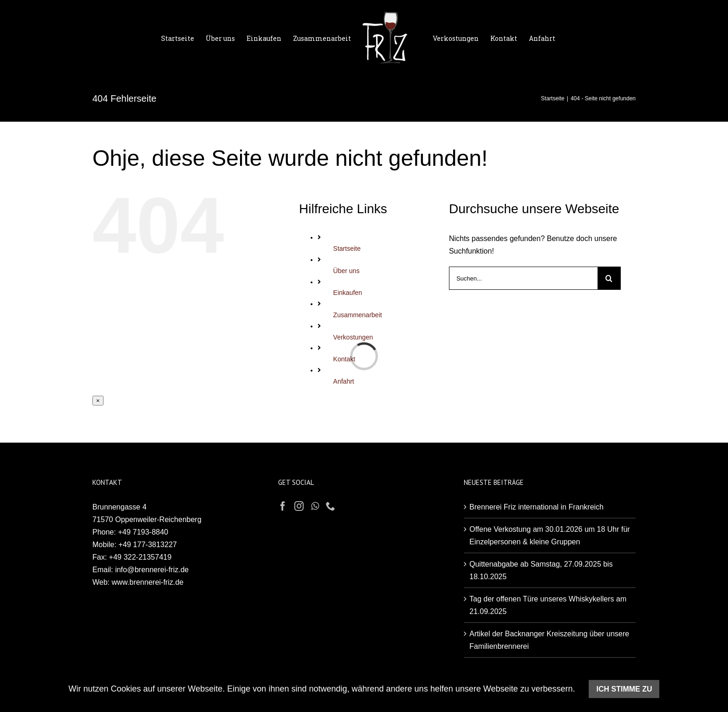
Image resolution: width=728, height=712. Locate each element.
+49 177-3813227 (148, 545)
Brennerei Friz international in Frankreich (536, 507)
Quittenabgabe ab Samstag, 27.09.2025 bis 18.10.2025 (541, 570)
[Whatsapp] (315, 506)
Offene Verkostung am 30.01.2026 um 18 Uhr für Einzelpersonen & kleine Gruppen (550, 536)
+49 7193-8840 (143, 532)
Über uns (347, 271)
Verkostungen (353, 337)
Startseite (347, 248)
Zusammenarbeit (358, 315)
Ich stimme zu (624, 689)
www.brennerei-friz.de (148, 582)
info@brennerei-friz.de (152, 570)
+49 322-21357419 (140, 557)
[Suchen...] (523, 278)
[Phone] (331, 506)
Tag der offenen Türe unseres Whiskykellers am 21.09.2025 (548, 605)
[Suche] (609, 278)
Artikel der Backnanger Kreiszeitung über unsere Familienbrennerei (549, 640)
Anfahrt (344, 381)
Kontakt (344, 359)
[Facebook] (283, 506)
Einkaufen (348, 293)
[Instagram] (299, 506)
